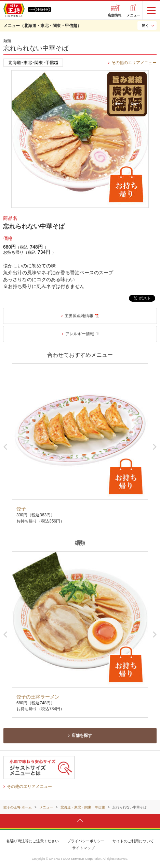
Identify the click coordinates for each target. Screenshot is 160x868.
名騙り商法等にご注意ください (32, 841)
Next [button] (155, 447)
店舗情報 (115, 15)
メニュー (133, 15)
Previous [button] (5, 447)
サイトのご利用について (133, 841)
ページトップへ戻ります (80, 821)
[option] (80, 446)
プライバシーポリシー (86, 841)
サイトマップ (83, 848)
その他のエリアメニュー (134, 63)
